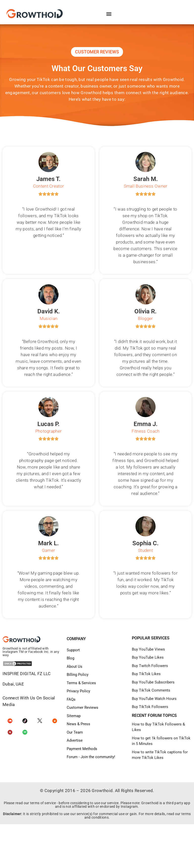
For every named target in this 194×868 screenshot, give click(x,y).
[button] (109, 14)
